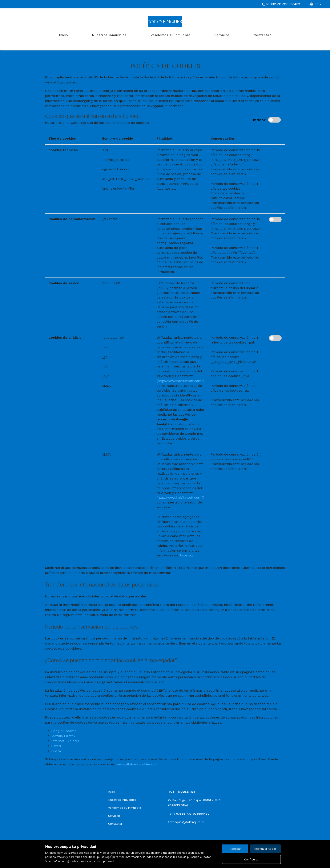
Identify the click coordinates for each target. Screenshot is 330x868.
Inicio (63, 35)
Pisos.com (187, 555)
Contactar (262, 35)
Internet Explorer (65, 741)
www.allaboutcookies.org (136, 764)
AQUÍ (108, 857)
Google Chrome (64, 731)
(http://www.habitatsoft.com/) (180, 381)
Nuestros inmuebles (109, 35)
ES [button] (316, 4)
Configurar (251, 859)
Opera (56, 751)
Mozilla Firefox (63, 736)
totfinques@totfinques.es (186, 822)
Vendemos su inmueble (171, 35)
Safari (56, 746)
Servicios (222, 35)
